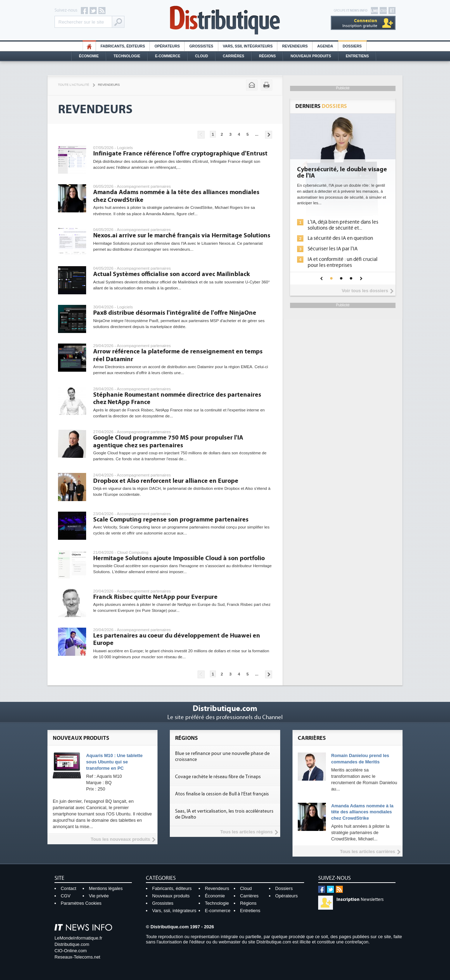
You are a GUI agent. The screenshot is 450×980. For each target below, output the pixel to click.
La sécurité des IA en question (340, 238)
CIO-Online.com (71, 951)
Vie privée (99, 896)
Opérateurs (167, 46)
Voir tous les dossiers (365, 291)
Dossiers (352, 46)
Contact (69, 888)
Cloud (202, 56)
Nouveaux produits (171, 896)
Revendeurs (295, 46)
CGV (66, 896)
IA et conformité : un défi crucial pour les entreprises (343, 262)
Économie (89, 56)
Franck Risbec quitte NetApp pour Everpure (155, 597)
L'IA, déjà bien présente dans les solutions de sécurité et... (343, 225)
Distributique (225, 20)
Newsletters (360, 899)
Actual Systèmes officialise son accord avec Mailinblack (172, 274)
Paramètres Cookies (81, 903)
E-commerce (168, 56)
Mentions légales (106, 888)
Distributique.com (72, 944)
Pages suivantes (269, 135)
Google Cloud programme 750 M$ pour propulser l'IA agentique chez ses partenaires (168, 441)
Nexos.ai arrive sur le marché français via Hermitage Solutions (182, 235)
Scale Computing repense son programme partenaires (171, 520)
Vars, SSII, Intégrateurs (248, 46)
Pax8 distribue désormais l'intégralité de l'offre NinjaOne (175, 313)
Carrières (234, 56)
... (257, 134)
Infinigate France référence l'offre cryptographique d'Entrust (180, 153)
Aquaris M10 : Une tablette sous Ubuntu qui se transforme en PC (114, 762)
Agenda (325, 46)
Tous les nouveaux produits (120, 839)
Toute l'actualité (74, 85)
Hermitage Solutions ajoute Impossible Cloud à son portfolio (179, 558)
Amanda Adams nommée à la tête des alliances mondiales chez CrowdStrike (362, 812)
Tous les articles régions (246, 832)
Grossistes (201, 46)
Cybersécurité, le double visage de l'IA (342, 173)
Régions (268, 56)
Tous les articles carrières (368, 851)
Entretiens (358, 56)
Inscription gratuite (360, 23)
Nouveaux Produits (311, 56)
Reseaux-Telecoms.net (77, 957)
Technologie (127, 56)
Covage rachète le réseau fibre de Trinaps (218, 777)
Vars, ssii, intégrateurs (174, 911)
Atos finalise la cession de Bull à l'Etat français (222, 794)
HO (89, 46)
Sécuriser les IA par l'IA (333, 249)
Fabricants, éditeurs (123, 46)
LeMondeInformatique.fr (78, 938)
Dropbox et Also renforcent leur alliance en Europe (166, 481)
